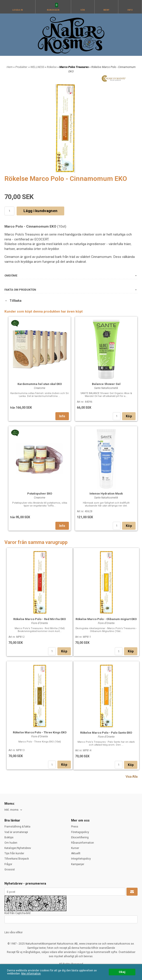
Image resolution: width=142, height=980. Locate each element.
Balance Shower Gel (106, 384)
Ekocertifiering (80, 837)
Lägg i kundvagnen (40, 211)
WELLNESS (38, 67)
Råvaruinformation (83, 843)
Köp (129, 416)
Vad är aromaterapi (16, 832)
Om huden (11, 843)
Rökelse (52, 67)
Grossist (10, 870)
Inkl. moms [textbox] (11, 810)
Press (75, 827)
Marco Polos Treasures (74, 67)
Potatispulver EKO (40, 494)
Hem (10, 67)
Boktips (9, 837)
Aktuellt (76, 853)
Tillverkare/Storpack (17, 859)
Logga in (18, 10)
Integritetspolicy (81, 859)
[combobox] (14, 810)
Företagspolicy (80, 832)
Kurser (75, 848)
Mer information (31, 974)
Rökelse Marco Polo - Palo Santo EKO (106, 733)
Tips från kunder (14, 853)
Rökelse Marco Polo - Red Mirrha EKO (40, 619)
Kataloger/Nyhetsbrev (18, 848)
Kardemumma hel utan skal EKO (40, 384)
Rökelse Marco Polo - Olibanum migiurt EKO (106, 619)
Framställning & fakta (17, 827)
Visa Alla (132, 777)
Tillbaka (13, 301)
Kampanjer (78, 864)
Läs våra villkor (14, 932)
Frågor (8, 864)
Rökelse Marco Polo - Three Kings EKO (40, 732)
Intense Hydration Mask (106, 494)
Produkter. (22, 67)
